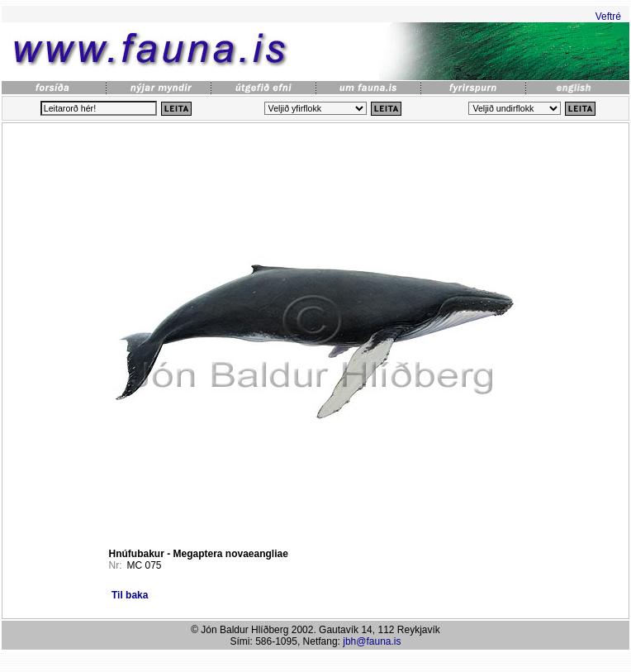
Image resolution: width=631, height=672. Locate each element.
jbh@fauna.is (372, 641)
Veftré (608, 17)
